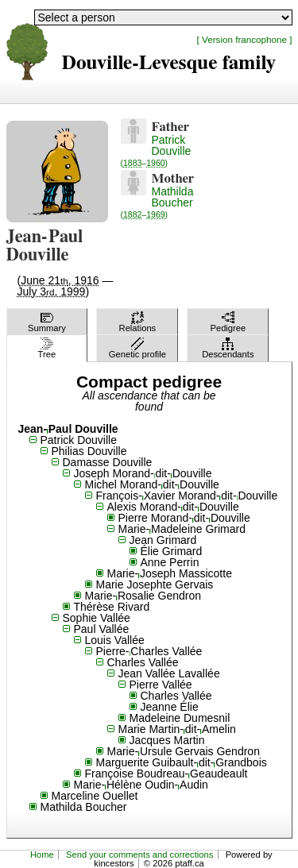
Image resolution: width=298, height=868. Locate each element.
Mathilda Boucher (157, 202)
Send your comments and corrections (139, 854)
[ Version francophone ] (245, 39)
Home (42, 854)
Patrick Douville (156, 150)
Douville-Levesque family (169, 63)
